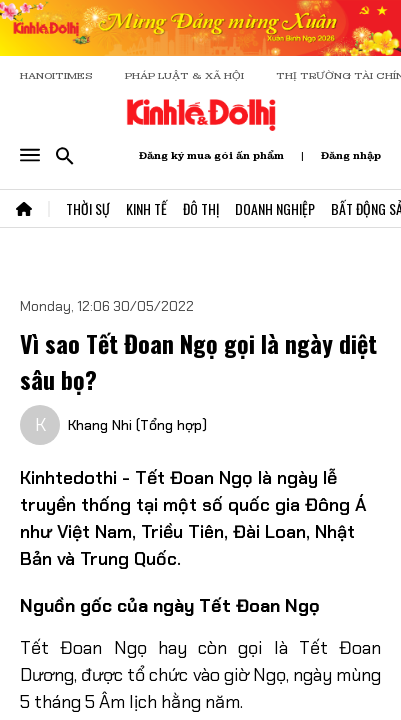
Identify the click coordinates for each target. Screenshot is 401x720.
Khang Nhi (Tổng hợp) (137, 425)
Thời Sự (88, 208)
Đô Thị (201, 208)
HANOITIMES (56, 75)
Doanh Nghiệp (275, 208)
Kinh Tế (146, 208)
